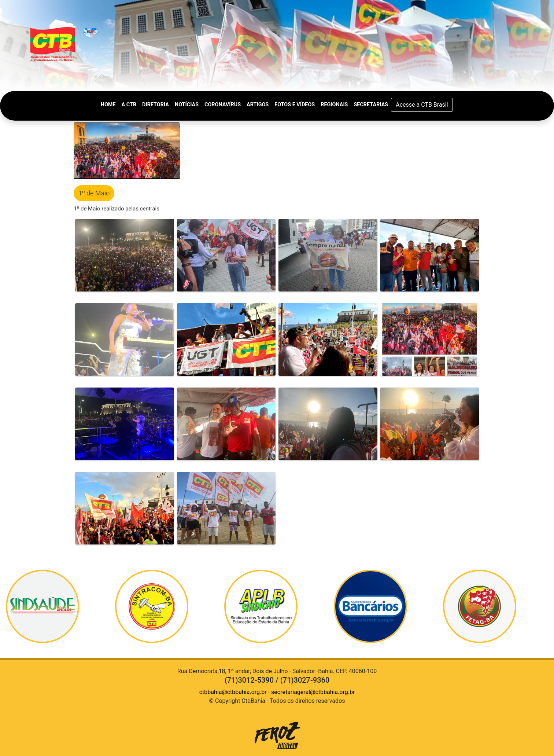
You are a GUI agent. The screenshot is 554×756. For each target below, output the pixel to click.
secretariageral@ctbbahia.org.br (313, 692)
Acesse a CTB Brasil (422, 105)
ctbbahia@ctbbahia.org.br (233, 692)
